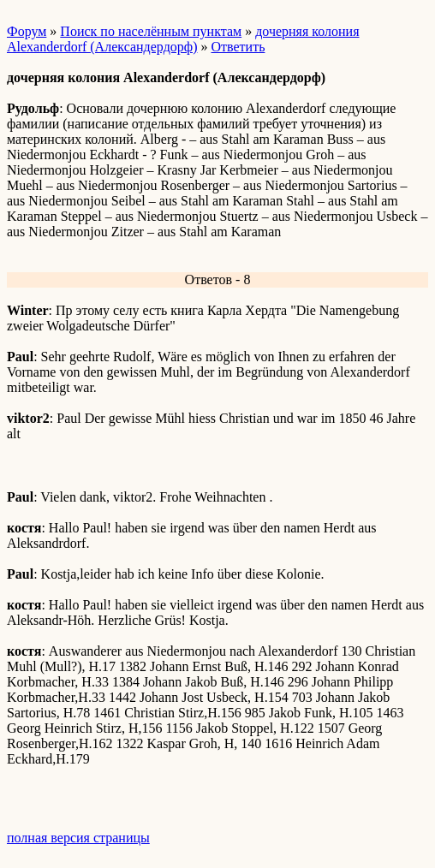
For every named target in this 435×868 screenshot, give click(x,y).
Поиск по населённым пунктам (151, 31)
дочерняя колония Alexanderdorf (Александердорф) (183, 39)
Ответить (238, 47)
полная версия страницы (78, 838)
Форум (27, 31)
